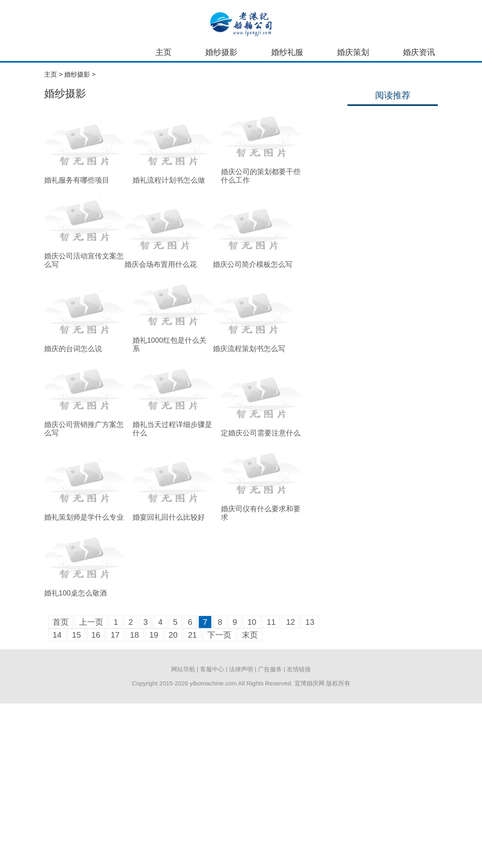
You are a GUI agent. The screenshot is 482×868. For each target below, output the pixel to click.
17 (115, 635)
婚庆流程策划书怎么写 (249, 349)
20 (173, 635)
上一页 (91, 622)
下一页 (219, 635)
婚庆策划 (353, 52)
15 (76, 635)
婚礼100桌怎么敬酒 (76, 593)
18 (135, 635)
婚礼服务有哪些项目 (77, 180)
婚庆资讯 (419, 52)
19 (154, 635)
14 (57, 635)
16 (96, 635)
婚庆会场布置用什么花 (161, 264)
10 (252, 622)
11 (271, 622)
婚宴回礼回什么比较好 (169, 517)
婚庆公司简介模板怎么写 (253, 264)
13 (310, 622)
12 (290, 622)
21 (192, 635)
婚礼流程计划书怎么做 (169, 180)
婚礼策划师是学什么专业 (84, 517)
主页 (163, 52)
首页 (61, 622)
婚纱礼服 (287, 52)
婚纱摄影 (221, 52)
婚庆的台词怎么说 (73, 349)
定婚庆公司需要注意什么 (261, 433)
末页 (250, 635)
